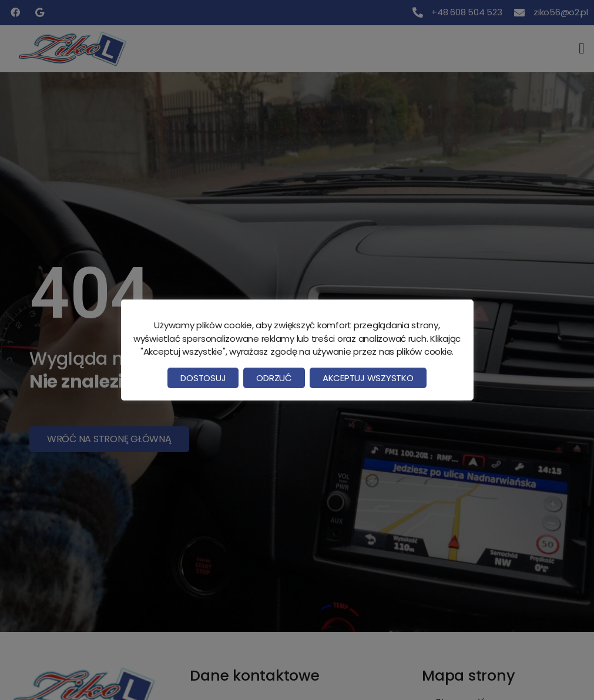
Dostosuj (203, 378)
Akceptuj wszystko (368, 378)
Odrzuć (274, 378)
